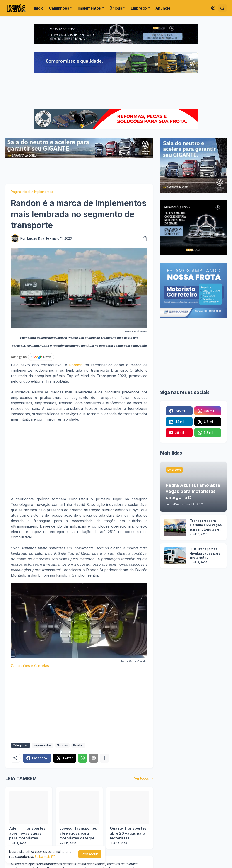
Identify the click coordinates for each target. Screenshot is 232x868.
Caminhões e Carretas (30, 666)
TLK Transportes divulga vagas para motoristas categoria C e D (205, 554)
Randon (76, 365)
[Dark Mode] (213, 8)
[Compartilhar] (143, 238)
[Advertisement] (116, 91)
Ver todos (141, 778)
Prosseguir (90, 854)
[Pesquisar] (222, 8)
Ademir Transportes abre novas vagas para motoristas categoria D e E (27, 833)
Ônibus (116, 8)
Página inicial (21, 192)
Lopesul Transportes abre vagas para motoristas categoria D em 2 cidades (79, 833)
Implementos (89, 8)
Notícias (62, 745)
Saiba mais (43, 857)
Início (39, 8)
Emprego (139, 8)
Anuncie (163, 8)
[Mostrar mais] (104, 758)
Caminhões (59, 8)
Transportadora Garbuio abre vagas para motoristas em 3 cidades (206, 525)
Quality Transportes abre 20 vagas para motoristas (128, 833)
